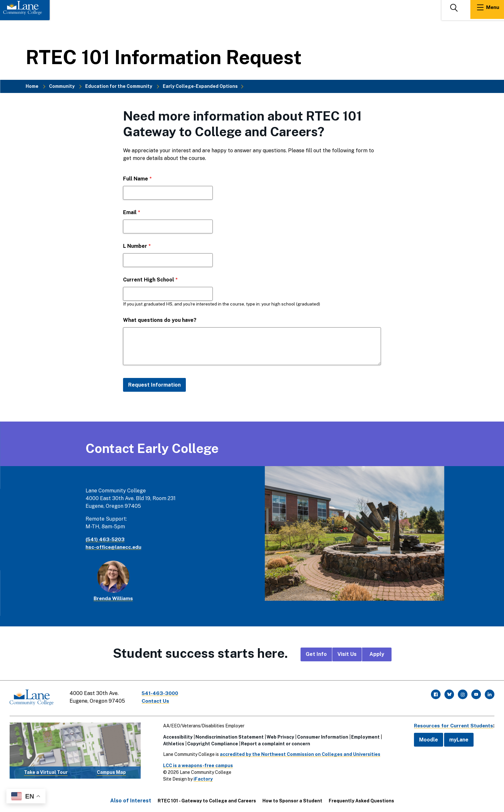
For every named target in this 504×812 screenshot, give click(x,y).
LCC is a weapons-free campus (197, 764)
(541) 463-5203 (106, 539)
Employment (364, 736)
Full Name (136, 179)
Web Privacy (279, 736)
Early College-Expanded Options (200, 86)
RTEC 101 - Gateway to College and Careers (207, 799)
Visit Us (347, 654)
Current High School (149, 280)
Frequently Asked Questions (361, 799)
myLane (456, 738)
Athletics (172, 742)
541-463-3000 (161, 693)
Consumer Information (321, 736)
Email (130, 212)
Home (32, 86)
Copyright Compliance (211, 742)
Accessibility (177, 736)
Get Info (316, 654)
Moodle (426, 738)
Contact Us (157, 701)
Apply (377, 654)
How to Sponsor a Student (292, 799)
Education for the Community (119, 86)
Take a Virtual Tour (46, 771)
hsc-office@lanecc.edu (114, 547)
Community (62, 86)
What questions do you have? (160, 320)
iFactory (202, 778)
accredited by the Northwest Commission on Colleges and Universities (299, 753)
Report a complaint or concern (274, 742)
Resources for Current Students (452, 724)
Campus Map (111, 771)
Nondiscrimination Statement (228, 736)
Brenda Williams (113, 598)
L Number (135, 246)
